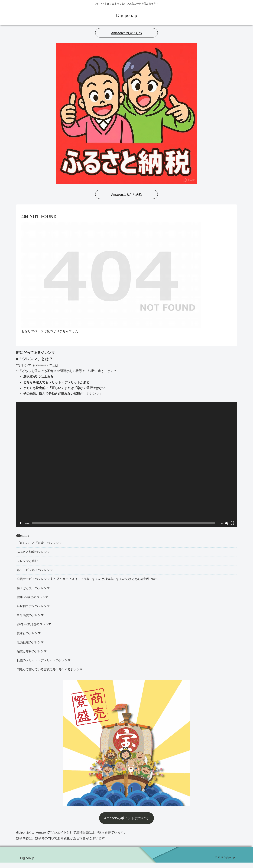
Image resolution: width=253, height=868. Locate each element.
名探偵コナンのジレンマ (34, 609)
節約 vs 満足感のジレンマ (35, 628)
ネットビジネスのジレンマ (36, 571)
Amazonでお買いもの (126, 33)
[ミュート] (227, 523)
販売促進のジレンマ (31, 646)
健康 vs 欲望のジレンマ (34, 599)
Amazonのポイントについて (126, 823)
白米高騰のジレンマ (31, 618)
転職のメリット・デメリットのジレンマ (45, 665)
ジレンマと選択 (28, 562)
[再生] (21, 523)
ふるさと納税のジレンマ (34, 553)
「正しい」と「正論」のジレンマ (41, 543)
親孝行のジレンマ (30, 637)
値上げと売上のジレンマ (34, 590)
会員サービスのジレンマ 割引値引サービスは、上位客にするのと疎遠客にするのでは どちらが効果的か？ (92, 581)
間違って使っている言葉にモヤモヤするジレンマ (52, 675)
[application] (126, 464)
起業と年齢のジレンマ (33, 656)
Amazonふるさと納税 (126, 195)
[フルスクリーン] (232, 523)
